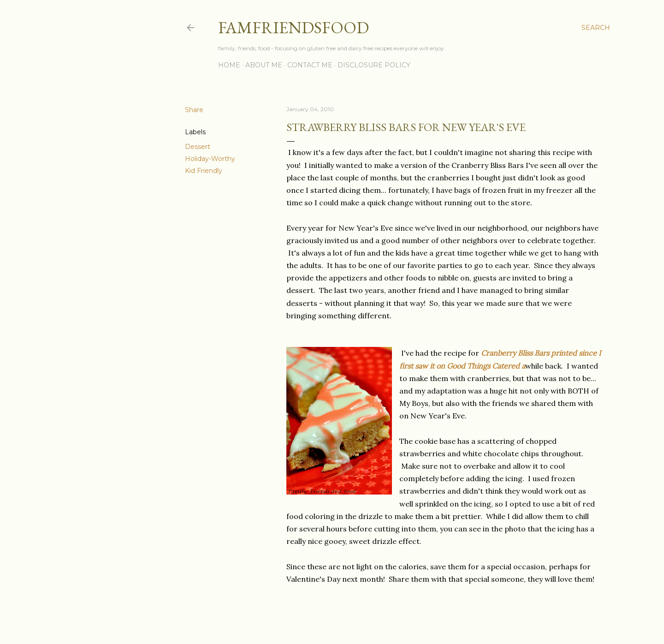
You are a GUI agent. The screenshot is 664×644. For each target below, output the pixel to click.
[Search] (596, 28)
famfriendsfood (293, 27)
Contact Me (310, 65)
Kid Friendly (204, 171)
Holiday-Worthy (210, 159)
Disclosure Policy (374, 65)
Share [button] (194, 110)
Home (229, 65)
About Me (264, 65)
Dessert (198, 147)
